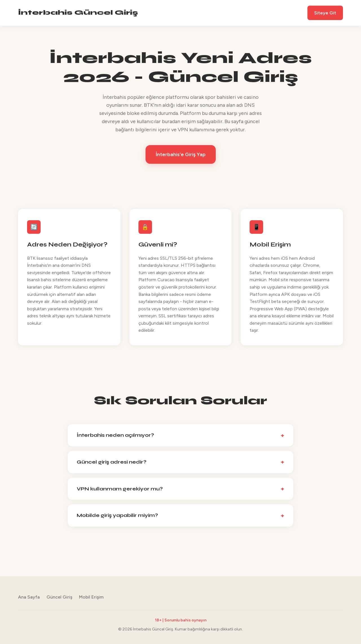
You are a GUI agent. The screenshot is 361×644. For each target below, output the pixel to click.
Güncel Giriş (59, 597)
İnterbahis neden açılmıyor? (115, 435)
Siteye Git (325, 13)
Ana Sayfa (29, 597)
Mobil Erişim (91, 597)
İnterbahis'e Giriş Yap (181, 154)
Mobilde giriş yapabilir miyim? (117, 515)
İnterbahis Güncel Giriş (78, 13)
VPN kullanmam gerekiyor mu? (120, 489)
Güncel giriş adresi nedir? (112, 462)
